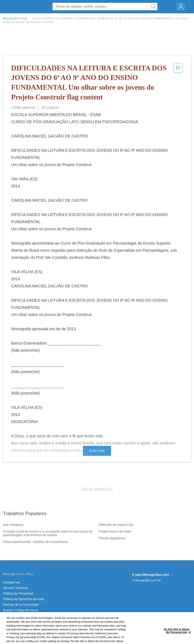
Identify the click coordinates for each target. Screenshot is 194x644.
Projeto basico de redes (115, 531)
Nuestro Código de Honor (21, 610)
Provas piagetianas (112, 538)
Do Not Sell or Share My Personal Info (30, 616)
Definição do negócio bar (116, 525)
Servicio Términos (16, 588)
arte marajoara (13, 525)
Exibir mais (97, 451)
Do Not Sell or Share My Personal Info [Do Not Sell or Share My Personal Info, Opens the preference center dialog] (176, 635)
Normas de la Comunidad (21, 605)
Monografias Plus (15, 18)
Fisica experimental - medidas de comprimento (36, 542)
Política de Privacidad (18, 594)
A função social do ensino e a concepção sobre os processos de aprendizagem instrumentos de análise (48, 533)
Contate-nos (12, 582)
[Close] (190, 637)
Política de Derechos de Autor (24, 599)
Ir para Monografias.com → (153, 575)
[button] (178, 83)
